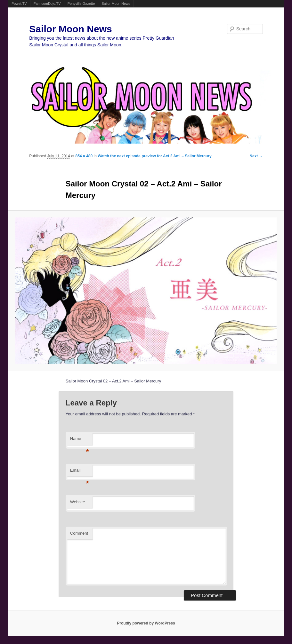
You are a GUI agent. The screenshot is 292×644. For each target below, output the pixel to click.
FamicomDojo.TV (47, 4)
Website (78, 502)
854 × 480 (84, 156)
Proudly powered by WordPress (146, 623)
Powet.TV (19, 4)
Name (80, 440)
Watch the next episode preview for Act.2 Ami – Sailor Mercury (154, 156)
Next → (256, 156)
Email (80, 472)
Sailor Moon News (116, 4)
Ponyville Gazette (81, 4)
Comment (79, 533)
